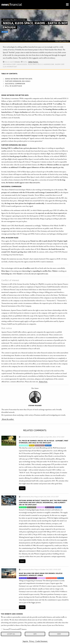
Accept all (11, 634)
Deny (59, 634)
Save (35, 634)
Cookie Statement (41, 641)
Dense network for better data (19, 79)
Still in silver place (14, 86)
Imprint (25, 641)
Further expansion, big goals (18, 81)
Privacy (32, 641)
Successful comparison (15, 84)
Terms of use (43, 382)
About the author (8, 419)
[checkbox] (2, 629)
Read (22, 488)
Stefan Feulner (33, 62)
